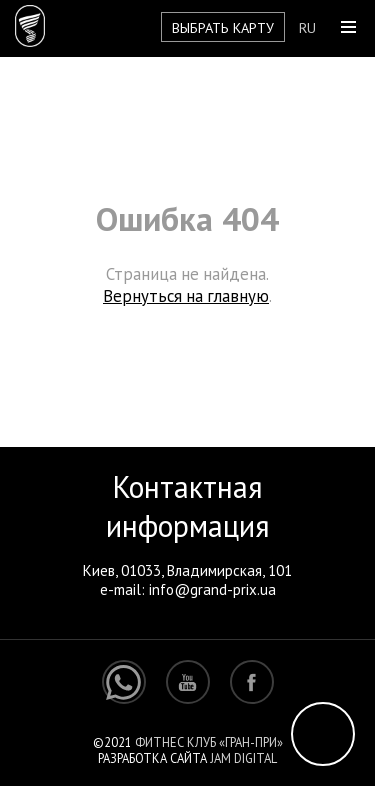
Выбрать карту (223, 27)
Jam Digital (243, 758)
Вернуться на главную (186, 296)
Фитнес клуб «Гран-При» (209, 742)
